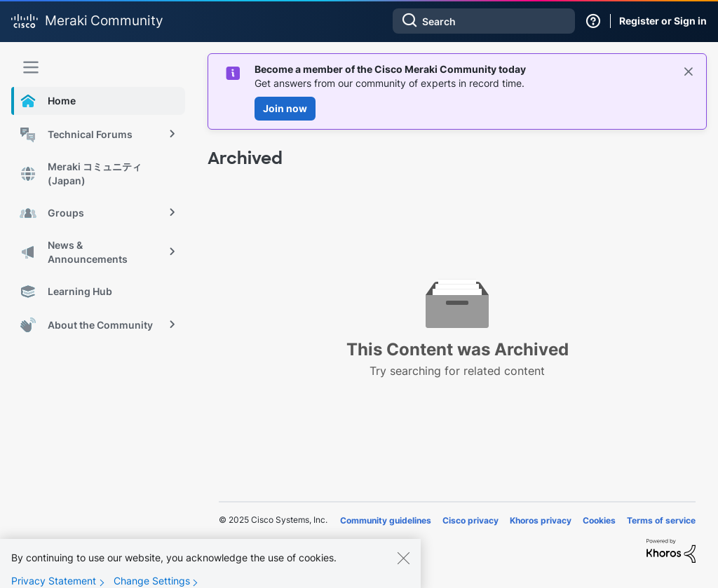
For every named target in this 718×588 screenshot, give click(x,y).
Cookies (599, 520)
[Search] (484, 21)
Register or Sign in (663, 21)
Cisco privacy (470, 520)
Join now (285, 108)
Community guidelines (386, 520)
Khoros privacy (541, 520)
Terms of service (661, 520)
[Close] (403, 564)
